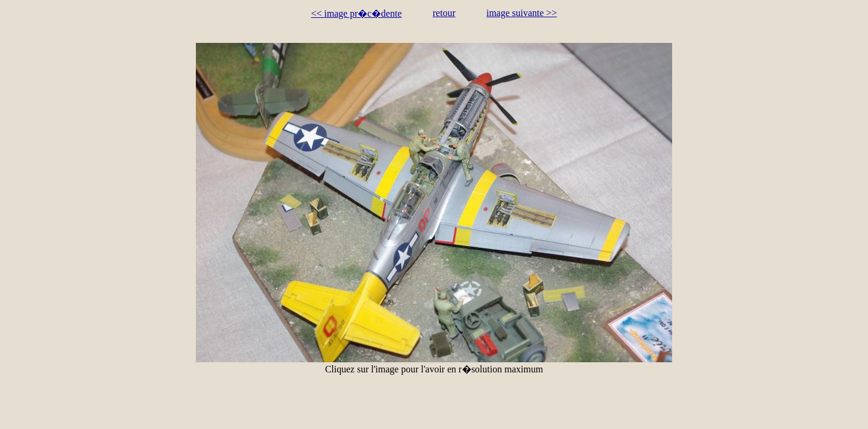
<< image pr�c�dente (357, 13)
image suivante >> (522, 13)
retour (444, 13)
